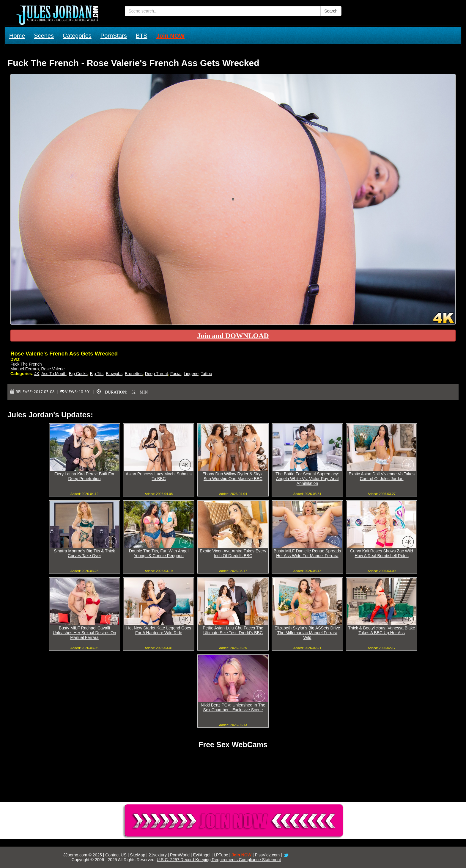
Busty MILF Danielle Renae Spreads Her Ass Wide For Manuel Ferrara (307, 553)
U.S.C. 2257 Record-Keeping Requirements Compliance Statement (219, 860)
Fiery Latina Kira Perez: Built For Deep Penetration (84, 476)
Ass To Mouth (54, 374)
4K (37, 374)
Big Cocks (78, 374)
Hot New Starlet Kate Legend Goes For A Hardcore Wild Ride (159, 630)
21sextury (158, 855)
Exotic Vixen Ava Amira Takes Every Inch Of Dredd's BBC (233, 553)
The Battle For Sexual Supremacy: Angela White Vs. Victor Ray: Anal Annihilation (307, 479)
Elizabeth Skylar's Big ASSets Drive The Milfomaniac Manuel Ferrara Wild (307, 633)
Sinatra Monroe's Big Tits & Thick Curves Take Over (84, 553)
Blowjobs (114, 374)
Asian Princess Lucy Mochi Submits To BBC (159, 476)
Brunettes (134, 374)
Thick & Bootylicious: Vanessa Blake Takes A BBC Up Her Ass (381, 630)
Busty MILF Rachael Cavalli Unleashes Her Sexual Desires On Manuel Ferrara (84, 633)
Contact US (116, 855)
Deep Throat (157, 374)
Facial (176, 374)
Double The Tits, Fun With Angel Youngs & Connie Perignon (159, 553)
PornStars (114, 36)
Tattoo (207, 374)
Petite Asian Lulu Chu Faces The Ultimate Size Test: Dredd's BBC (233, 630)
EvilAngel (201, 855)
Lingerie (191, 374)
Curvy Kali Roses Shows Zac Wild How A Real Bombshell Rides (382, 553)
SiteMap (137, 855)
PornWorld (180, 855)
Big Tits (97, 374)
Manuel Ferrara (25, 369)
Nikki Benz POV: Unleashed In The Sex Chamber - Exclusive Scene (233, 707)
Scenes (44, 36)
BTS (142, 36)
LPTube (221, 855)
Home (17, 36)
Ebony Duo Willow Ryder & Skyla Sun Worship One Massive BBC (233, 476)
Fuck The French (26, 364)
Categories (77, 36)
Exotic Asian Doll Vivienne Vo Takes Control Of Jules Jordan (382, 476)
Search (331, 11)
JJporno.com (75, 855)
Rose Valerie (53, 369)
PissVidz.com (267, 855)
